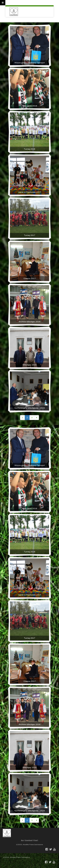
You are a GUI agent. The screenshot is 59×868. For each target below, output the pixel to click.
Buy (22, 840)
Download (29, 840)
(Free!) (36, 840)
